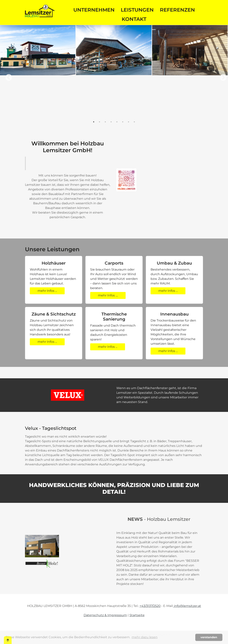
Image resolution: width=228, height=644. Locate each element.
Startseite (137, 615)
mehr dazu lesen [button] (145, 637)
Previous (7, 76)
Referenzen (177, 10)
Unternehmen (94, 10)
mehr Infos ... (47, 291)
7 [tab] (129, 122)
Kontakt (134, 19)
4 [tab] (111, 122)
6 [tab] (123, 122)
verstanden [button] (209, 637)
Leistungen (137, 10)
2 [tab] (99, 122)
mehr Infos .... (108, 295)
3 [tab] (105, 122)
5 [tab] (117, 122)
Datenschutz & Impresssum (105, 615)
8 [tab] (134, 122)
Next (221, 76)
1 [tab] (94, 122)
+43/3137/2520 (150, 606)
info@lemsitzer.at (187, 606)
